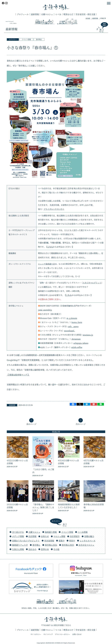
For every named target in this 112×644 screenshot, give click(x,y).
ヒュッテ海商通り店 (46, 264)
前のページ (31, 424)
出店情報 (32, 536)
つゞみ (58, 14)
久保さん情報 (18, 549)
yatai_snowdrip (45, 310)
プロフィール (23, 14)
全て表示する (18, 532)
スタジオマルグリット (92, 283)
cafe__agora (73, 326)
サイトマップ (48, 634)
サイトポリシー (36, 634)
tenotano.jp (88, 335)
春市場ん (39, 39)
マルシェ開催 (59, 536)
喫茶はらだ (68, 14)
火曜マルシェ (47, 14)
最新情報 (35, 14)
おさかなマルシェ (86, 545)
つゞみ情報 (83, 532)
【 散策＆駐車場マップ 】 (18, 375)
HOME (88, 18)
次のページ (81, 424)
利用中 (72, 541)
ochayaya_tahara (81, 343)
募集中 (62, 541)
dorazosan (76, 339)
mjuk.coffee (77, 347)
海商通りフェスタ (20, 545)
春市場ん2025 (68, 545)
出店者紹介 (75, 536)
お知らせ (45, 536)
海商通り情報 (51, 532)
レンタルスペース (87, 541)
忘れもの (32, 549)
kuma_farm (77, 322)
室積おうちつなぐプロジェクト (26, 541)
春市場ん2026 (51, 545)
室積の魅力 (89, 536)
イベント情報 (26, 39)
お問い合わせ (77, 634)
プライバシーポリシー (62, 634)
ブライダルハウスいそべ (54, 209)
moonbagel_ (70, 331)
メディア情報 (18, 536)
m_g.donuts (72, 318)
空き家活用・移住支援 (85, 14)
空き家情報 (49, 541)
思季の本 (45, 549)
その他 (56, 549)
